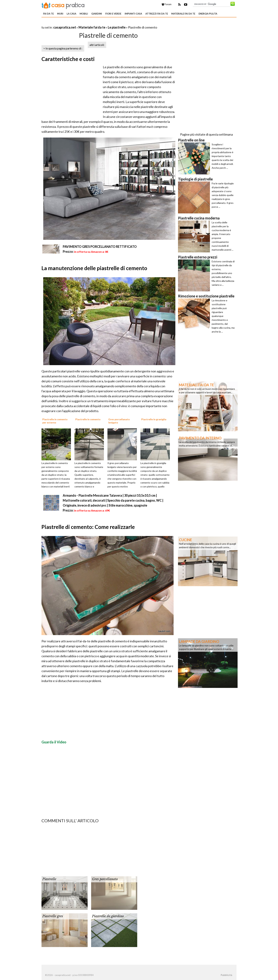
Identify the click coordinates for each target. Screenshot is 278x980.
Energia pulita (208, 14)
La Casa (71, 14)
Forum (167, 4)
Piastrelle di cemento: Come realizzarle (88, 527)
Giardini (97, 14)
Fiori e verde (113, 14)
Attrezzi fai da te (157, 14)
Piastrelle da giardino (108, 916)
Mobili (84, 14)
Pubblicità (226, 975)
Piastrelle (49, 879)
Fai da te (48, 14)
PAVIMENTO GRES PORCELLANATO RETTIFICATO (100, 247)
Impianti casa (133, 14)
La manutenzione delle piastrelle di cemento (94, 268)
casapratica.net (65, 27)
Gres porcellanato (105, 879)
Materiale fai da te (183, 14)
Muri (60, 14)
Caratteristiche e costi (68, 59)
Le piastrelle (117, 27)
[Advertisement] (83, 23)
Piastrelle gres (53, 916)
